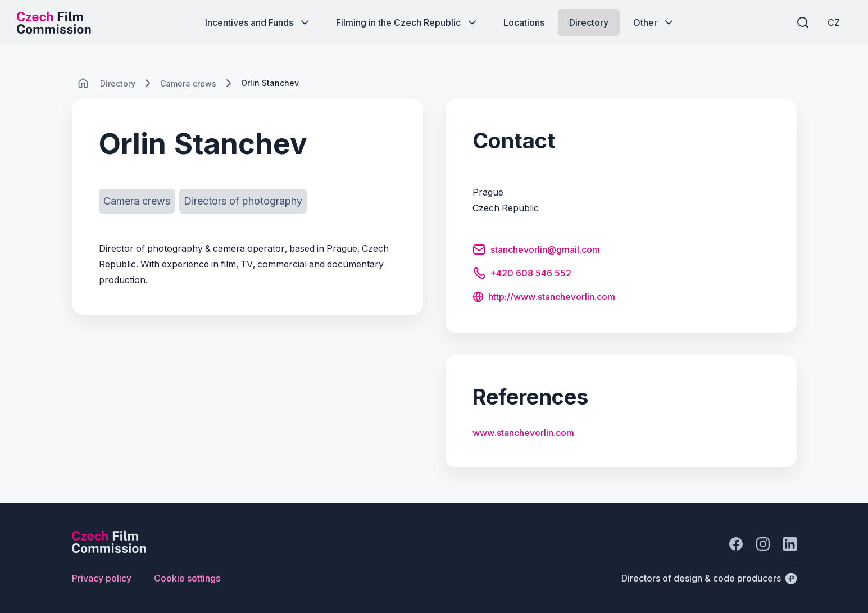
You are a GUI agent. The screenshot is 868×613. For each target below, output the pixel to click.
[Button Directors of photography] (243, 201)
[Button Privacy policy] (102, 578)
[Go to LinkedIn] (790, 544)
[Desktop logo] (54, 22)
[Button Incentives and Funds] (258, 22)
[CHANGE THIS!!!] (83, 83)
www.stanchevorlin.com (523, 433)
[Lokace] (118, 83)
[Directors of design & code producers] (709, 578)
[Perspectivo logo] (109, 550)
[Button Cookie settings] (187, 578)
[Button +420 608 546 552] (522, 275)
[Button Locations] (524, 22)
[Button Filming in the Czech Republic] (407, 22)
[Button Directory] (589, 22)
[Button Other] (654, 22)
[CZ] (834, 22)
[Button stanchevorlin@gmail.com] (536, 251)
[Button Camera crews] (137, 201)
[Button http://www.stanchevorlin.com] (544, 298)
